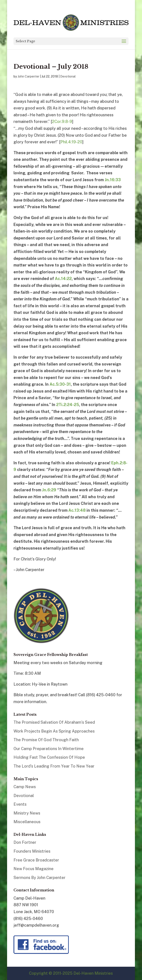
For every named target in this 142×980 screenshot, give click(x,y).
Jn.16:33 (113, 180)
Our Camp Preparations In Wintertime (49, 749)
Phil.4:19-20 (71, 142)
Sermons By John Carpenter (39, 878)
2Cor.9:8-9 (62, 122)
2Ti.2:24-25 (68, 405)
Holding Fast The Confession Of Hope (49, 757)
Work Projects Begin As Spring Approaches (54, 731)
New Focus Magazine (34, 869)
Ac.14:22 (63, 279)
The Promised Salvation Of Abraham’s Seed (54, 722)
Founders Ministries (32, 851)
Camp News (25, 787)
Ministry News (27, 813)
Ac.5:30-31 (60, 384)
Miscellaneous (27, 822)
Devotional (68, 76)
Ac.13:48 (77, 510)
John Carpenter (29, 76)
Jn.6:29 (49, 490)
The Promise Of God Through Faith (46, 740)
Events (20, 804)
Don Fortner (25, 842)
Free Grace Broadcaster (36, 860)
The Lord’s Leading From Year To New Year (54, 766)
